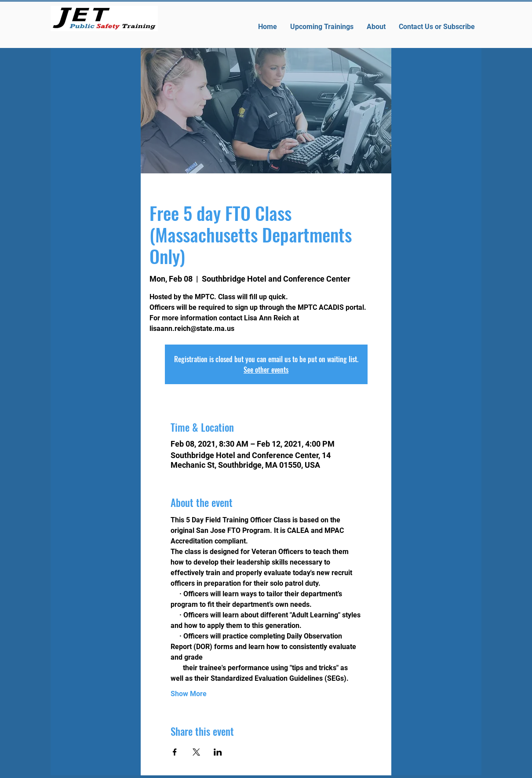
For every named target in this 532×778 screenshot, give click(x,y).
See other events (266, 370)
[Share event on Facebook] (175, 752)
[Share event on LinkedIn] (218, 752)
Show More (189, 694)
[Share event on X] (196, 752)
